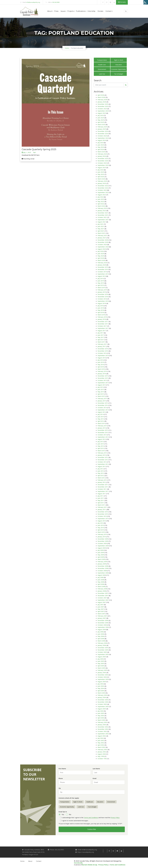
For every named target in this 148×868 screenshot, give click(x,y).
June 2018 (101, 308)
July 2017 (101, 333)
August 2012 (102, 466)
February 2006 (102, 643)
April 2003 (101, 718)
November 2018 (103, 297)
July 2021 (101, 224)
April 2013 (101, 448)
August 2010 (102, 521)
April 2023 (101, 177)
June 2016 (101, 362)
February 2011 (102, 507)
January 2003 (102, 725)
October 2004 (102, 677)
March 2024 (101, 152)
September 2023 (103, 165)
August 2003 (102, 709)
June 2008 (101, 580)
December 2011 (103, 485)
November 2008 (103, 568)
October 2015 (102, 380)
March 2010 (101, 532)
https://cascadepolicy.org (86, 852)
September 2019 (103, 274)
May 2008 (101, 582)
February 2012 (102, 480)
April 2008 (101, 584)
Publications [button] (81, 11)
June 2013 (101, 444)
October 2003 (102, 704)
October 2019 (102, 272)
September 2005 (103, 654)
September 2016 (103, 355)
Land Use (102, 74)
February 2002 (102, 749)
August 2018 (102, 303)
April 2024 (101, 149)
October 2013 (102, 435)
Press (56, 11)
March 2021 (101, 233)
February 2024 (102, 154)
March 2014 (101, 423)
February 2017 (102, 344)
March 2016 (101, 369)
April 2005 (101, 666)
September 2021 (103, 220)
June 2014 (101, 417)
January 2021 (102, 238)
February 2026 (102, 100)
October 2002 (102, 731)
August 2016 (102, 358)
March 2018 (101, 315)
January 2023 (102, 183)
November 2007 (103, 595)
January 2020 (102, 265)
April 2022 (101, 204)
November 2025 (103, 106)
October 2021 (102, 217)
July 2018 (101, 306)
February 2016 (102, 371)
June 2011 (101, 498)
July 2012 (101, 469)
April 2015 (101, 394)
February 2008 (102, 589)
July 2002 (101, 738)
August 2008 (102, 575)
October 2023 (102, 163)
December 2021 (103, 213)
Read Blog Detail (28, 159)
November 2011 (103, 487)
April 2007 (101, 611)
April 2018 (101, 312)
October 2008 (102, 571)
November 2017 (103, 324)
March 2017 (101, 342)
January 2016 (102, 374)
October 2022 (102, 190)
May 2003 (101, 716)
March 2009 (101, 559)
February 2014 (102, 426)
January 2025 (102, 129)
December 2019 (103, 267)
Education (119, 65)
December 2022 (103, 186)
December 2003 (103, 700)
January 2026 (102, 102)
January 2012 (102, 482)
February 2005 (102, 670)
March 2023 (101, 179)
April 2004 (101, 691)
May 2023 (101, 174)
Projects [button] (71, 11)
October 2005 (102, 652)
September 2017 (103, 328)
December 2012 (103, 457)
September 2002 (103, 734)
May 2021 (101, 229)
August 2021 (102, 222)
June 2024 (101, 145)
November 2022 (103, 188)
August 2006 (102, 629)
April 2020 (101, 258)
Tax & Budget (119, 74)
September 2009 (103, 546)
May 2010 (101, 528)
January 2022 (102, 211)
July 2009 (101, 550)
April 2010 (101, 530)
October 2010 (102, 516)
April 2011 (101, 503)
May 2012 (101, 473)
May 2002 (101, 743)
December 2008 (103, 566)
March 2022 (101, 206)
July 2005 (101, 659)
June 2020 (101, 254)
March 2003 (101, 720)
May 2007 (101, 609)
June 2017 (101, 335)
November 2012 (103, 460)
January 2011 (102, 509)
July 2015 (101, 387)
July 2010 (101, 523)
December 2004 (103, 675)
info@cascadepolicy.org (33, 2)
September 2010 (103, 518)
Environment (102, 69)
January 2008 (102, 591)
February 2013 (102, 453)
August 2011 (102, 494)
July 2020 (101, 251)
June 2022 (101, 199)
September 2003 (103, 706)
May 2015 (101, 392)
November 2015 (103, 378)
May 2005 (101, 663)
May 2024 (101, 147)
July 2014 (101, 414)
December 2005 (103, 648)
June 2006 (101, 634)
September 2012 (103, 464)
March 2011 (101, 505)
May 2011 (101, 500)
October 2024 (102, 136)
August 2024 (102, 140)
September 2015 (103, 383)
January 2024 (102, 156)
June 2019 (101, 281)
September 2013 (103, 437)
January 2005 (102, 672)
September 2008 (103, 573)
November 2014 (103, 405)
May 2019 (101, 283)
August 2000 (102, 754)
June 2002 (101, 740)
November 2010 (103, 514)
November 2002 (103, 729)
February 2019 (102, 290)
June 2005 (101, 661)
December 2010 (103, 512)
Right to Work (119, 60)
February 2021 (102, 235)
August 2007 (102, 602)
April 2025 (101, 122)
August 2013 (102, 439)
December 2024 (103, 131)
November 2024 (103, 134)
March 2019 (101, 288)
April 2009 (101, 557)
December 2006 (103, 620)
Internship (91, 11)
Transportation (102, 60)
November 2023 (103, 161)
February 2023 (102, 181)
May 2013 (101, 446)
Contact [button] (109, 11)
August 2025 (102, 113)
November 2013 (103, 432)
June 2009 (101, 552)
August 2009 (102, 548)
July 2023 (101, 170)
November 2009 (103, 541)
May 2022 (101, 201)
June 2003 (101, 713)
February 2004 (102, 695)
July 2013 (101, 442)
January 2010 (102, 537)
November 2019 (103, 269)
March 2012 (101, 478)
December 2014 (103, 403)
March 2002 (101, 747)
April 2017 (101, 340)
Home (67, 48)
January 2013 (102, 455)
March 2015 (101, 396)
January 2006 (102, 645)
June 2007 (101, 607)
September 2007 (103, 600)
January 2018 (102, 319)
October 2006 (102, 625)
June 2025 (101, 118)
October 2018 (102, 299)
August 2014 (102, 412)
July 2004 (101, 684)
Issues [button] (63, 11)
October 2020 (102, 244)
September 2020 (103, 247)
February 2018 (102, 317)
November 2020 (103, 242)
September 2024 (103, 138)
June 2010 (101, 525)
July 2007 (101, 605)
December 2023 (103, 158)
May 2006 (101, 636)
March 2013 (101, 451)
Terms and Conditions (91, 818)
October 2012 (102, 462)
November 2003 (103, 702)
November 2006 (103, 623)
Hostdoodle (78, 863)
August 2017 (102, 331)
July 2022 (101, 197)
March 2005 (101, 668)
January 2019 (102, 292)
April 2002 (101, 745)
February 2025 (102, 127)
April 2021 (101, 231)
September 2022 (103, 192)
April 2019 (101, 285)
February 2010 (102, 534)
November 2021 (103, 215)
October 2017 (102, 326)
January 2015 (102, 401)
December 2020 (103, 240)
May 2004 (101, 688)
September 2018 (103, 301)
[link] (99, 2)
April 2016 (101, 367)
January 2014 (102, 428)
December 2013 (103, 430)
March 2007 (101, 614)
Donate (122, 2)
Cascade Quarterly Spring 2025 (39, 149)
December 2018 (103, 294)
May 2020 (101, 256)
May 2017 (101, 337)
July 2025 (101, 115)
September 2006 (103, 627)
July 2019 (101, 278)
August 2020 (102, 249)
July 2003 (101, 711)
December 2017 (103, 321)
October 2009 (102, 543)
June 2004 (101, 686)
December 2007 (103, 593)
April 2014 (101, 421)
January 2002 (102, 752)
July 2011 (101, 496)
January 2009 (102, 564)
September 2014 (103, 410)
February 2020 (102, 263)
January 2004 (102, 697)
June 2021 (101, 226)
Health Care (102, 65)
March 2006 (101, 641)
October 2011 (102, 489)
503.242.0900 (56, 2)
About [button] (50, 11)
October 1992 (102, 759)
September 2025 (103, 111)
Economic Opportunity (119, 69)
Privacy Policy (115, 818)
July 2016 (101, 360)
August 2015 (102, 385)
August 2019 (102, 276)
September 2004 (103, 679)
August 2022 (102, 195)
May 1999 (101, 756)
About (30, 861)
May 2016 (101, 365)
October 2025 (102, 109)
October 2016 (102, 353)
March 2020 (101, 260)
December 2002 (103, 727)
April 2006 (101, 639)
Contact (39, 861)
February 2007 (102, 616)
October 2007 (102, 598)
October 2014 (102, 408)
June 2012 (101, 471)
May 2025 (101, 120)
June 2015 (101, 389)
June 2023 (101, 172)
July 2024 (101, 143)
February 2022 (102, 208)
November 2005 (103, 650)
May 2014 (101, 419)
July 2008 (101, 577)
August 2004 (102, 682)
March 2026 (101, 97)
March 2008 (101, 586)
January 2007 (102, 618)
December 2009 (103, 539)
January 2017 (102, 346)
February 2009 (102, 562)
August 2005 (102, 657)
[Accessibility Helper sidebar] (146, 2)
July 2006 (101, 632)
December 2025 (103, 104)
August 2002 (102, 736)
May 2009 (101, 555)
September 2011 (103, 491)
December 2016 (103, 349)
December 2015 (103, 376)
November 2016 (103, 351)
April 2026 (101, 95)
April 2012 (101, 475)
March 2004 (101, 693)
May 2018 (101, 310)
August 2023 (102, 167)
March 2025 (101, 124)
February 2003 (102, 722)
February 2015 (102, 398)
